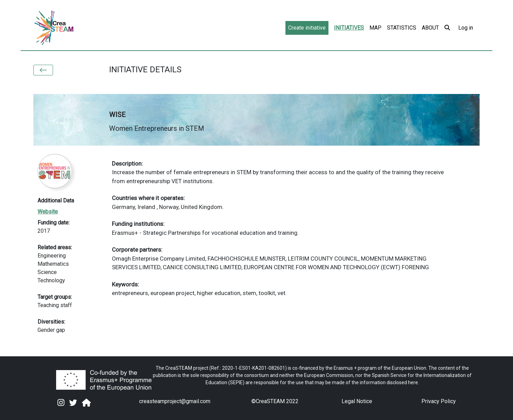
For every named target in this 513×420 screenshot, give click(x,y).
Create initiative (307, 28)
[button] (43, 70)
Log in (466, 28)
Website (48, 212)
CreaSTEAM (270, 401)
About (430, 28)
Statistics (402, 28)
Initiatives (349, 28)
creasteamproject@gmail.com (175, 401)
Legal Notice (357, 401)
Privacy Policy (439, 401)
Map (375, 28)
